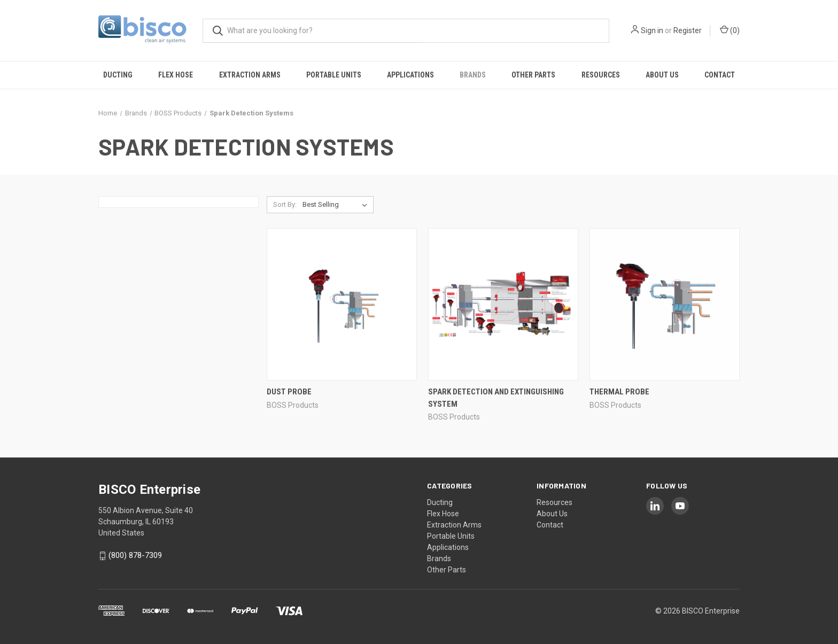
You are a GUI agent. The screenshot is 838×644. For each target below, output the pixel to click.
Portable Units (334, 75)
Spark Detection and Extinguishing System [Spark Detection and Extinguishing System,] (496, 398)
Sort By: (285, 204)
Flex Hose (176, 75)
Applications (410, 75)
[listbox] (337, 205)
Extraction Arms (250, 75)
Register (688, 30)
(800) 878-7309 (135, 556)
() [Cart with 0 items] (730, 30)
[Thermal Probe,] (665, 304)
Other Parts (533, 75)
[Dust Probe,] (342, 304)
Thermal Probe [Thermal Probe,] (619, 392)
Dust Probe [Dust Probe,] (289, 392)
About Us (662, 75)
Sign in (652, 30)
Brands (473, 75)
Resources (601, 75)
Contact (720, 75)
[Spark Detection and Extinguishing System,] (503, 304)
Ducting (118, 75)
